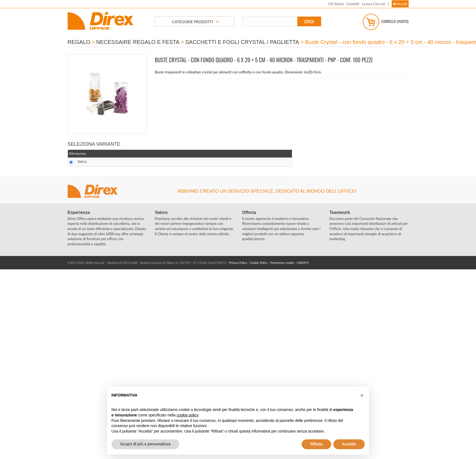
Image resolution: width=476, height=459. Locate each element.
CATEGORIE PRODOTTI (196, 22)
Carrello (386, 22)
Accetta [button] (349, 444)
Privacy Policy (238, 263)
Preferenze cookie (282, 263)
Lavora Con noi (374, 4)
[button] (362, 395)
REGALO (79, 42)
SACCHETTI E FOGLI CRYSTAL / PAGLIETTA (242, 42)
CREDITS (303, 263)
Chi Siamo (336, 4)
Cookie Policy (259, 263)
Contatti (353, 4)
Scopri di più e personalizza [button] (145, 444)
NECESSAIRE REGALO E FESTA (138, 42)
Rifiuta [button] (316, 444)
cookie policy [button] (187, 415)
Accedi (400, 4)
